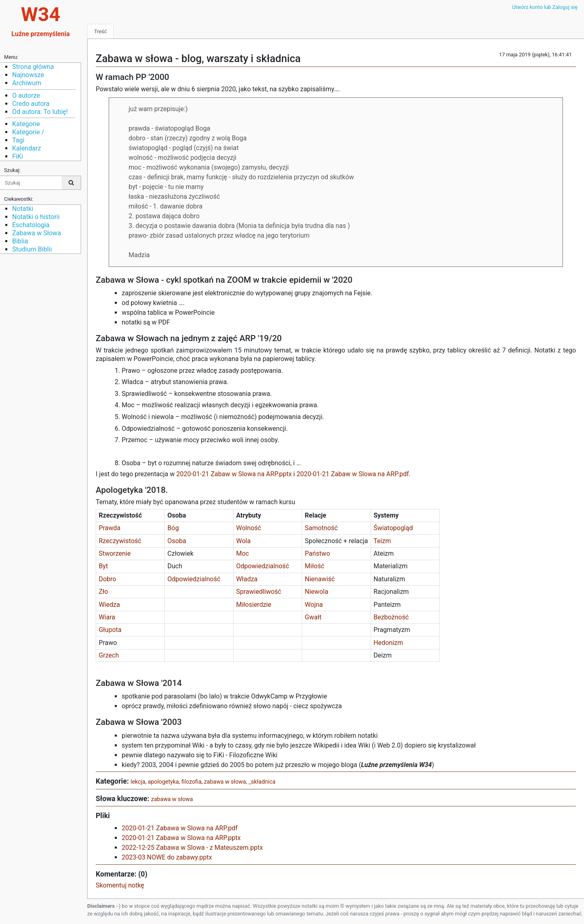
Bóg (173, 528)
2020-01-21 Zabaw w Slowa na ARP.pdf (353, 474)
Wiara (108, 617)
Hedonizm (388, 643)
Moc (243, 553)
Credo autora (31, 104)
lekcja (138, 782)
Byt (103, 566)
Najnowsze (28, 75)
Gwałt (313, 617)
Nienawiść (320, 579)
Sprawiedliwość (259, 592)
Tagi (18, 140)
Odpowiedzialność (263, 566)
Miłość (315, 566)
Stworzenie (115, 553)
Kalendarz (27, 148)
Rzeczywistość (121, 541)
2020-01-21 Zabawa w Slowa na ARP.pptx (181, 838)
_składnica (262, 782)
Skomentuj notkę (120, 885)
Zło (104, 592)
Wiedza (110, 605)
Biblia (20, 241)
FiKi (18, 156)
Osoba (178, 541)
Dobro (107, 579)
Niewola (317, 592)
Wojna (314, 605)
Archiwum (27, 83)
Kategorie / (28, 132)
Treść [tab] (100, 31)
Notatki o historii (36, 217)
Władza (248, 579)
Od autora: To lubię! (40, 112)
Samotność (321, 528)
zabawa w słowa (225, 782)
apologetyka (163, 782)
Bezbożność (391, 617)
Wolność (249, 528)
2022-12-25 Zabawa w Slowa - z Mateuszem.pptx (192, 848)
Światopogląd (393, 528)
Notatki (23, 209)
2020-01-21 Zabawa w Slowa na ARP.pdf (180, 828)
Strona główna (33, 67)
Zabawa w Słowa (36, 233)
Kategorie (26, 124)
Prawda (109, 528)
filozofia (191, 782)
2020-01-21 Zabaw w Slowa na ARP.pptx (234, 474)
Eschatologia (31, 225)
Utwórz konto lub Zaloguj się (545, 7)
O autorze (26, 96)
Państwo (318, 553)
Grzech (109, 655)
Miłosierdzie (254, 605)
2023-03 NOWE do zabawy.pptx (167, 857)
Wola (243, 541)
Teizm (382, 541)
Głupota (110, 630)
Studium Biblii (32, 249)
